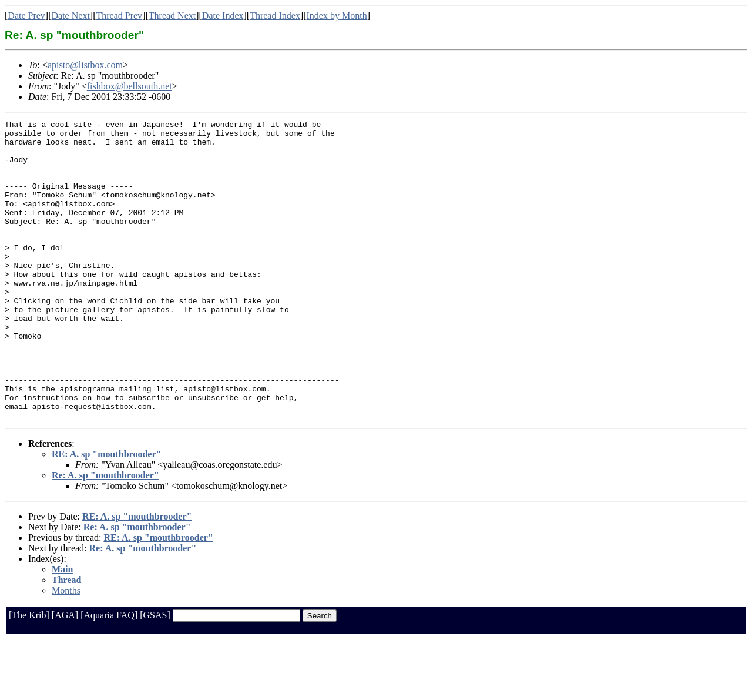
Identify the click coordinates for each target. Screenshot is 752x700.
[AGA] (65, 675)
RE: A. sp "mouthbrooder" (106, 514)
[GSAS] (155, 675)
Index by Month (337, 16)
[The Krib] (29, 675)
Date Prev (26, 16)
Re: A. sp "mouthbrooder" (105, 535)
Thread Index (275, 16)
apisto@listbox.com (85, 65)
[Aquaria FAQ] (109, 675)
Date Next (71, 16)
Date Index (223, 16)
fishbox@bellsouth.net (130, 86)
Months (66, 650)
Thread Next (172, 16)
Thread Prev (119, 16)
